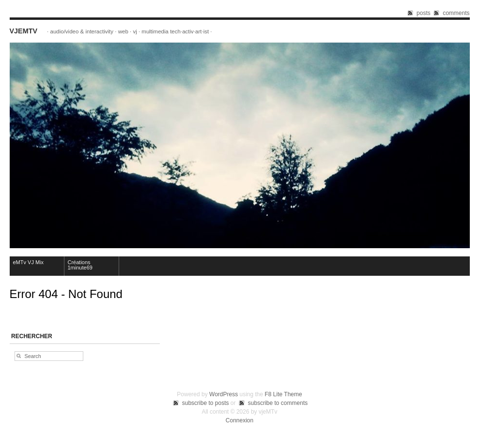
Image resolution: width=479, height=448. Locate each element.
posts (424, 13)
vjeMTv (24, 31)
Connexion (239, 420)
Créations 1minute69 (80, 265)
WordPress (224, 394)
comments (456, 13)
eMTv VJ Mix (29, 262)
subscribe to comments (278, 403)
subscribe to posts (206, 403)
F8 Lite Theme (284, 394)
